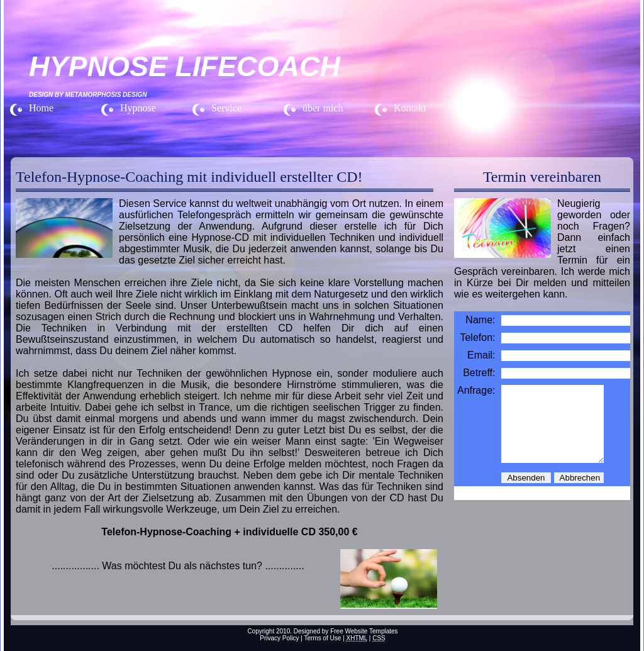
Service (226, 108)
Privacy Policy (279, 638)
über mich (323, 108)
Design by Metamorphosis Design (88, 95)
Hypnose (138, 108)
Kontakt (410, 108)
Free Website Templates (364, 631)
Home (41, 108)
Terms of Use (322, 638)
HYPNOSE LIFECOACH (185, 66)
